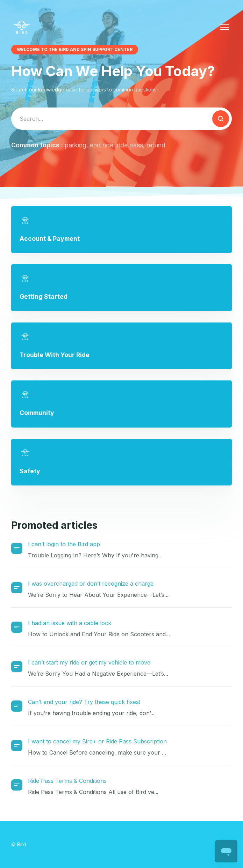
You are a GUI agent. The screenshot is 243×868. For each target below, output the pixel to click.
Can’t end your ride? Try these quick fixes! (84, 702)
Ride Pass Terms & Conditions (67, 781)
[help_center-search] (121, 119)
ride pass (129, 145)
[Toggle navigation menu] (224, 27)
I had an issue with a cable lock (70, 623)
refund (155, 145)
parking (76, 145)
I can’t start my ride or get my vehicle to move (89, 662)
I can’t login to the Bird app (64, 544)
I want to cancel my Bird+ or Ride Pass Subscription (97, 741)
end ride (101, 145)
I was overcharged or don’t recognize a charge (91, 584)
